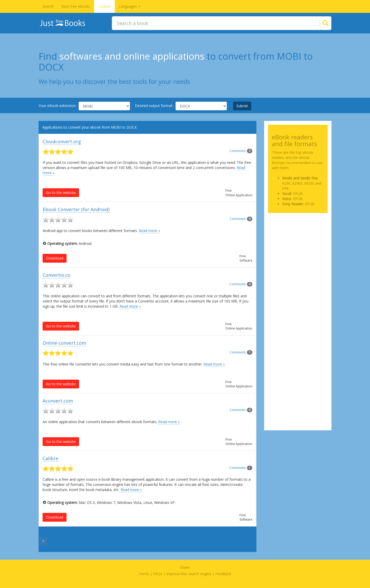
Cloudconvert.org (62, 141)
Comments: (241, 151)
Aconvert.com (58, 401)
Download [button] (55, 258)
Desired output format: (154, 106)
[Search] (319, 23)
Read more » (149, 231)
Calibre (50, 458)
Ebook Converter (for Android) (76, 209)
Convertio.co (57, 275)
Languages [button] (130, 6)
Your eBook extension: (57, 106)
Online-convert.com (64, 343)
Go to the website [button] (61, 193)
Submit (242, 106)
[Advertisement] (298, 243)
